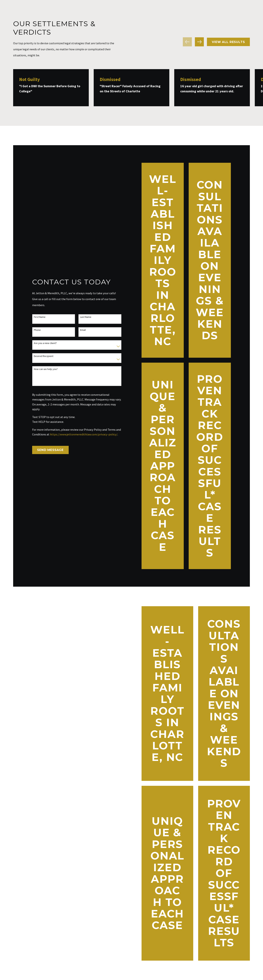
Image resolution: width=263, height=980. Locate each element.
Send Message (47, 450)
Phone (34, 330)
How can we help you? (42, 369)
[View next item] (199, 42)
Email (79, 330)
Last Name (82, 317)
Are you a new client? (42, 343)
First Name (36, 317)
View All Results (228, 42)
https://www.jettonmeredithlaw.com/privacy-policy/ (80, 434)
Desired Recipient (40, 356)
